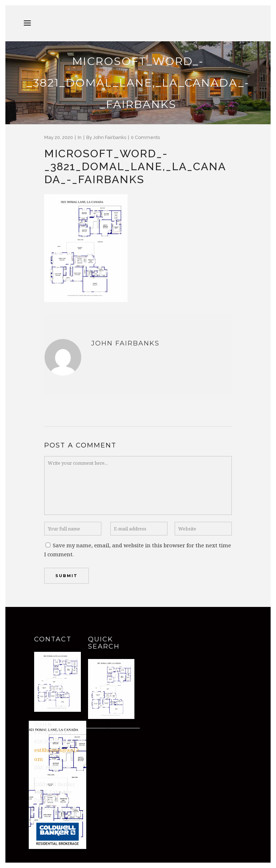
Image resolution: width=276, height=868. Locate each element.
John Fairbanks (110, 137)
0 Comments (145, 137)
